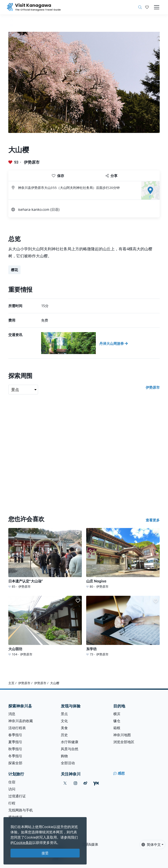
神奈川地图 (122, 735)
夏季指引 (15, 742)
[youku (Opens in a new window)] (96, 783)
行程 (12, 803)
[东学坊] (123, 626)
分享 (112, 176)
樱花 (14, 270)
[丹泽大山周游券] (100, 343)
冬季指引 (15, 756)
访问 (12, 789)
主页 (11, 683)
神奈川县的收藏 (21, 721)
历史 (64, 735)
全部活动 (68, 763)
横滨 (117, 714)
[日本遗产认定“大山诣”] (45, 558)
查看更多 (153, 520)
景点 (64, 714)
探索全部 (15, 763)
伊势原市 (32, 162)
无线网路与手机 (21, 810)
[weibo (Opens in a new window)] (85, 783)
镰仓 (117, 721)
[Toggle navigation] (157, 7)
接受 (45, 853)
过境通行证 (17, 796)
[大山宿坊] (45, 626)
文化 (64, 721)
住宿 (12, 782)
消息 (12, 714)
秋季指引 (15, 749)
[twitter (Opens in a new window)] (65, 783)
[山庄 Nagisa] (123, 558)
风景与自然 (70, 749)
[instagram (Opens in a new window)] (75, 783)
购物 (64, 756)
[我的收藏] (147, 7)
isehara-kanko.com (34, 209)
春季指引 (15, 735)
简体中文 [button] (151, 845)
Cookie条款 (23, 843)
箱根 (117, 728)
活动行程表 (17, 728)
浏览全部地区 (124, 742)
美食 (64, 728)
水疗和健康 (70, 742)
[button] (147, 7)
